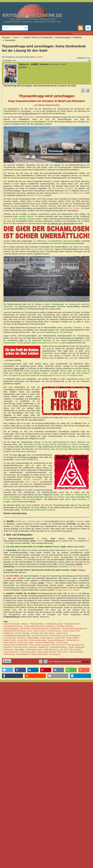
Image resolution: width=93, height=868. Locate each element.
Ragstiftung (8, 647)
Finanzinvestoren (54, 631)
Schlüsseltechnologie (58, 647)
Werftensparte (9, 654)
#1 (89, 61)
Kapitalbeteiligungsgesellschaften (17, 635)
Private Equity (62, 642)
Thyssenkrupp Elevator (46, 652)
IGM (41, 633)
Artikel (81, 521)
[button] (7, 670)
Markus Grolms (10, 640)
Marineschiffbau (73, 638)
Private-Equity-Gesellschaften (16, 645)
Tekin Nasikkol (75, 650)
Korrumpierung (10, 638)
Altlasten (25, 624)
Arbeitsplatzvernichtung (13, 626)
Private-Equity (61, 375)
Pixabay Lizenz (62, 590)
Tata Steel (64, 650)
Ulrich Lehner (32, 482)
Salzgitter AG (43, 647)
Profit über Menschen (75, 645)
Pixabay (49, 583)
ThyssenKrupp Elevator (63, 188)
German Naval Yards (71, 631)
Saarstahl (33, 647)
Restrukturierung (21, 647)
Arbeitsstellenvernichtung (34, 626)
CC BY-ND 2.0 (75, 567)
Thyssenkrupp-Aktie (28, 652)
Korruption (21, 638)
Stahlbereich (80, 647)
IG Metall (35, 633)
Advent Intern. (66, 193)
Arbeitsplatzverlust (72, 624)
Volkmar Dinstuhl (76, 652)
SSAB (71, 647)
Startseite (6, 37)
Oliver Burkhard (10, 642)
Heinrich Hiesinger (33, 479)
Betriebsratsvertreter (40, 628)
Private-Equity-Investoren (40, 645)
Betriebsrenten (55, 628)
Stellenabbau (19, 650)
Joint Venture (75, 208)
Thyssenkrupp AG (11, 652)
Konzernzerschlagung (71, 635)
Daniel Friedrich (40, 631)
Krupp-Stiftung (46, 638)
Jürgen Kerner (62, 633)
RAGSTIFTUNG (35, 195)
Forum (16, 37)
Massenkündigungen (56, 640)
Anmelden (39, 57)
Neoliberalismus (73, 640)
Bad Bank (61, 626)
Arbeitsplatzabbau (37, 624)
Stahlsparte (8, 650)
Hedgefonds (9, 633)
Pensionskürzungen (26, 642)
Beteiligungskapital (11, 628)
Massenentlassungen (38, 640)
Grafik (76, 590)
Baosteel (69, 626)
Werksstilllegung (23, 654)
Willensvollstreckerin (39, 654)
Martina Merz (30, 117)
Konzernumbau (55, 635)
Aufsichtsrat (51, 626)
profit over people (58, 645)
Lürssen (8, 219)
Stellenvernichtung (51, 650)
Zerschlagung (54, 654)
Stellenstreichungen (34, 650)
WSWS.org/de (35, 521)
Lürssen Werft (59, 638)
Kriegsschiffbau (33, 638)
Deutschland (10, 40)
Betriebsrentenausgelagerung (75, 628)
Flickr (40, 541)
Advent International (12, 624)
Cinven (81, 193)
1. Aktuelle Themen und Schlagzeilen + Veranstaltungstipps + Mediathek (52, 37)
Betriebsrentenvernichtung (14, 631)
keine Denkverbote (40, 635)
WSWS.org (20, 521)
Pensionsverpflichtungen (45, 642)
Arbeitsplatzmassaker (54, 624)
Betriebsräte (25, 628)
